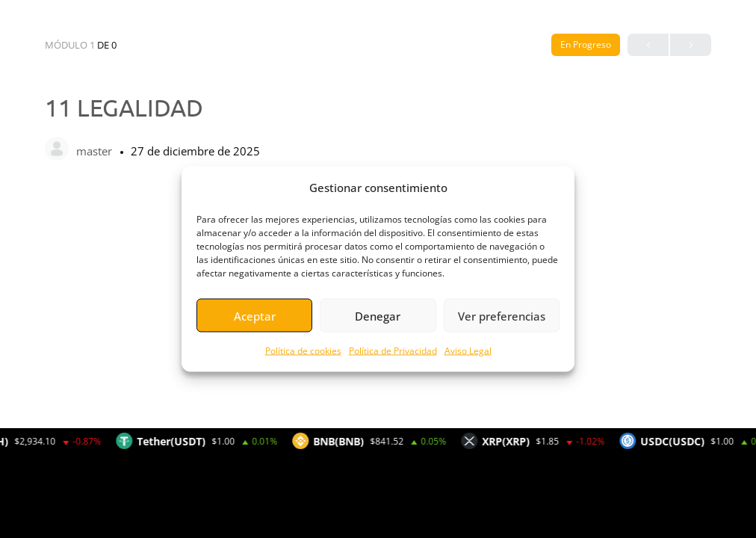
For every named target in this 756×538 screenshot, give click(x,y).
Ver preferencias (502, 315)
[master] (57, 150)
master (96, 151)
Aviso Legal (468, 351)
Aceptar (255, 315)
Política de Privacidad (393, 351)
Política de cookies (303, 351)
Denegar (378, 315)
